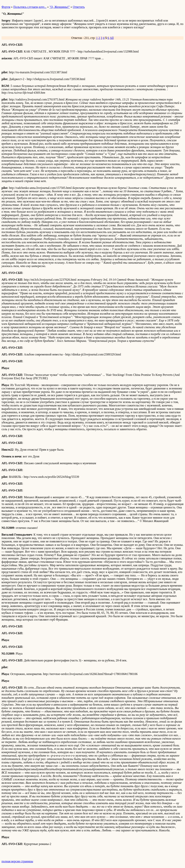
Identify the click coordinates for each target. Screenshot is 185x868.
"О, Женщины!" (60, 7)
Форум (6, 7)
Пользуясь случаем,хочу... (30, 7)
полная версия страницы (17, 861)
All (112, 38)
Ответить (79, 7)
